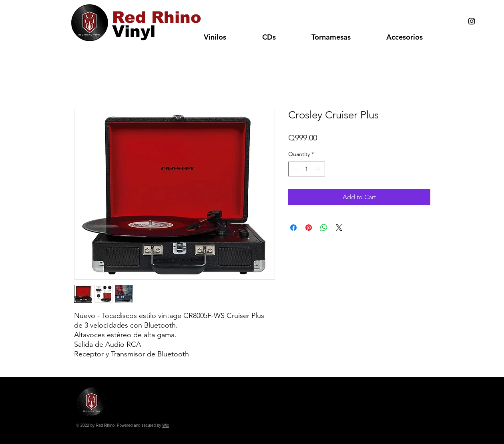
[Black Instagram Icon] (472, 21)
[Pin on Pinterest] (309, 228)
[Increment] (319, 169)
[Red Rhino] (157, 17)
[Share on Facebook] (293, 228)
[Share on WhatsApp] (324, 228)
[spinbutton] (307, 169)
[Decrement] (294, 169)
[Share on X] (339, 228)
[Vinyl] (134, 31)
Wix (166, 425)
